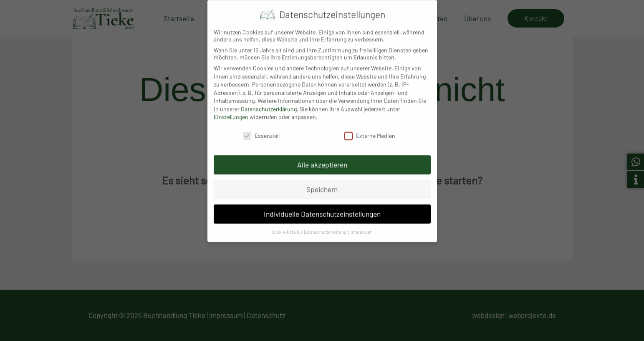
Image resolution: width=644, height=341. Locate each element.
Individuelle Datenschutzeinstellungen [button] (322, 208)
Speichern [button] (322, 183)
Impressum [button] (362, 226)
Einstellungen (231, 111)
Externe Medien (370, 130)
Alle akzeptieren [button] (322, 159)
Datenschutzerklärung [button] (326, 226)
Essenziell (261, 130)
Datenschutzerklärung (269, 103)
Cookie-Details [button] (286, 226)
